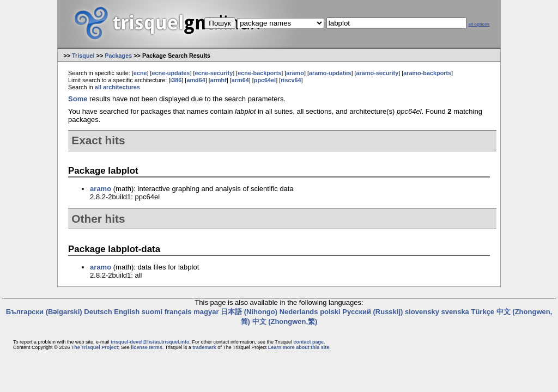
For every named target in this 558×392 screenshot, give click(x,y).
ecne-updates (171, 73)
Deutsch (98, 312)
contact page (308, 342)
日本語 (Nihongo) (249, 312)
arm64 (240, 80)
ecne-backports (259, 73)
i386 (176, 80)
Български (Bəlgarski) (44, 312)
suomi (152, 312)
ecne (140, 73)
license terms (147, 347)
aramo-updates (330, 73)
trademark (204, 347)
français (178, 312)
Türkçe (483, 312)
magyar (206, 312)
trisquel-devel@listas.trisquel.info (150, 342)
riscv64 (291, 80)
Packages (118, 56)
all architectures (117, 87)
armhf (219, 80)
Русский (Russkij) (372, 312)
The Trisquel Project (95, 347)
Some (78, 99)
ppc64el (265, 80)
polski (330, 312)
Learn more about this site (299, 347)
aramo (295, 73)
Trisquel (83, 56)
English (127, 312)
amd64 (196, 80)
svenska (455, 312)
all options (479, 24)
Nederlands (299, 312)
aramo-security (378, 73)
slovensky (422, 312)
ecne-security (214, 73)
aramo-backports (427, 73)
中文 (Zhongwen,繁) (285, 321)
